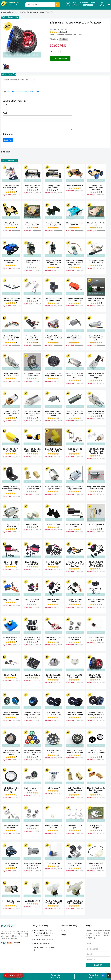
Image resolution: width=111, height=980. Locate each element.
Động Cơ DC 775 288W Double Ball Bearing (96, 488)
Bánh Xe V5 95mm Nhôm (54, 751)
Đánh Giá (8, 140)
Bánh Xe (49, 12)
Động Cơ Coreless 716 (32, 298)
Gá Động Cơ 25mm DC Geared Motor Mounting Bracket (11, 489)
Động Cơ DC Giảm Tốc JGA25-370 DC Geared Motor (32, 413)
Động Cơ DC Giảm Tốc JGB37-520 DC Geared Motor (54, 413)
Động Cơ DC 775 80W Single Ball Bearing (54, 488)
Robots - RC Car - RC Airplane (25, 12)
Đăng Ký (64, 935)
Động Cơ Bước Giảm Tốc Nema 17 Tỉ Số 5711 (32, 263)
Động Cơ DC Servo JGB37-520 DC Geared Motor (75, 338)
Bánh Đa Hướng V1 (54, 788)
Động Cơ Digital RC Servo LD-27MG (32, 563)
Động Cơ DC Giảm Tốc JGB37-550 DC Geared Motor (75, 413)
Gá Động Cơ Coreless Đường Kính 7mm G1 (54, 299)
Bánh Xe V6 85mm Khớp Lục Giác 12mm (54, 714)
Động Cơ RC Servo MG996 (54, 601)
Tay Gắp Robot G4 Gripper (96, 827)
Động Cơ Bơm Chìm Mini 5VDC (96, 864)
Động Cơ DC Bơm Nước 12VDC (11, 902)
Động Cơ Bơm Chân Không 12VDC (75, 864)
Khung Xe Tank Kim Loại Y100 (11, 262)
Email (5, 113)
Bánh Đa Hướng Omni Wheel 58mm (32, 789)
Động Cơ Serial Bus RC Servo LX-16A (96, 601)
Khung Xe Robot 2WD (75, 185)
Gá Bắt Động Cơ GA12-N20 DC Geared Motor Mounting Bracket (96, 451)
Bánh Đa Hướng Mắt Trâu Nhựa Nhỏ (75, 676)
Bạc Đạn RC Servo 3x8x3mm (75, 638)
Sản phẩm (7, 12)
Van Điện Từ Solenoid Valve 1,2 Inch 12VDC (54, 902)
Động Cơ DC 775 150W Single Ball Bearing (75, 488)
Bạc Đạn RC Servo (32, 826)
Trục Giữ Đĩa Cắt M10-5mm (96, 525)
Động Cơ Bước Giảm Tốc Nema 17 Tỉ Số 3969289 (54, 263)
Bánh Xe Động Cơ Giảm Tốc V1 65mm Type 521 (11, 790)
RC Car (41, 12)
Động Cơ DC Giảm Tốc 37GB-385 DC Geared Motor (75, 376)
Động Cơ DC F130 (32, 524)
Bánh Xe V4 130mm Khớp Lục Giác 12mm (32, 714)
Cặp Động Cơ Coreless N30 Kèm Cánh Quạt (11, 299)
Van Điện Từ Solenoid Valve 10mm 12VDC (75, 902)
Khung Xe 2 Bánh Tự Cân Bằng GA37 (54, 186)
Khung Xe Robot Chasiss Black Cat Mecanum (96, 187)
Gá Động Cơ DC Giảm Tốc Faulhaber (32, 375)
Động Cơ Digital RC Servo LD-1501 (54, 563)
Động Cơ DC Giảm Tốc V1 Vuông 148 (54, 450)
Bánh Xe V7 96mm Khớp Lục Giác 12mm (96, 714)
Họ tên (5, 104)
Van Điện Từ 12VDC (32, 901)
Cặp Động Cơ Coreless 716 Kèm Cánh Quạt (96, 262)
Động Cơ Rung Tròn (11, 675)
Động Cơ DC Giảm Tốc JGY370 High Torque (96, 412)
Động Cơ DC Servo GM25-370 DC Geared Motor (54, 338)
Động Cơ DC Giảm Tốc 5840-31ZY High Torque (96, 376)
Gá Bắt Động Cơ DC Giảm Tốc (75, 450)
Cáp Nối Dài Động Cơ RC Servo (54, 638)
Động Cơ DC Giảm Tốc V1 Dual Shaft (11, 450)
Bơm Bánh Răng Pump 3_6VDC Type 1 (32, 864)
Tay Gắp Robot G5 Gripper (11, 864)
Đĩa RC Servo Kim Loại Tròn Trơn (54, 827)
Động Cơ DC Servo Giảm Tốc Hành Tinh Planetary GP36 (32, 338)
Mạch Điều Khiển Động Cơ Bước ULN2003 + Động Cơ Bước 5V (75, 263)
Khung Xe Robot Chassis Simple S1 (32, 224)
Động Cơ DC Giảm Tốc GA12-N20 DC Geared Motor (11, 413)
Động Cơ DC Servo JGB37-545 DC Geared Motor (96, 338)
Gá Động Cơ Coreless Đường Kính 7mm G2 (75, 299)
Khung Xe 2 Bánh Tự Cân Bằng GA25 (32, 186)
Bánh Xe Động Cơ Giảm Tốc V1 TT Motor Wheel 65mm (32, 752)
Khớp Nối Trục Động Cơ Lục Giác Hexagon (32, 488)
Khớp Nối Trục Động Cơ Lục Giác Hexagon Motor (75, 790)
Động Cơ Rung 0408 (96, 637)
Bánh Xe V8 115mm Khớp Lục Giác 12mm (75, 751)
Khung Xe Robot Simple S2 (96, 224)
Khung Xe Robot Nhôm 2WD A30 (75, 224)
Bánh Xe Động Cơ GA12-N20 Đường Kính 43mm (11, 752)
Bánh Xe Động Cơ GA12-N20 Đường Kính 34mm (96, 752)
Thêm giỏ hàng (60, 58)
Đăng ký (98, 965)
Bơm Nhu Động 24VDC (54, 863)
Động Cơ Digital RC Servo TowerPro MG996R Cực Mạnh (96, 564)
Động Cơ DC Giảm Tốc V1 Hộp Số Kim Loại (32, 450)
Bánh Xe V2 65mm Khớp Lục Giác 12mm (11, 714)
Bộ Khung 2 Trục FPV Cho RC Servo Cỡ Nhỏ (32, 638)
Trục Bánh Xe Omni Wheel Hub (11, 827)
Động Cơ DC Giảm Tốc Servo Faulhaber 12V (96, 299)
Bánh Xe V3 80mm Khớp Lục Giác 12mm (23, 91)
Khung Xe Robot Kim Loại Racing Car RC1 (54, 224)
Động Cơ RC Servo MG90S (32, 601)
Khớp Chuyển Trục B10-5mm (75, 525)
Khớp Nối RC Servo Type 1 (75, 827)
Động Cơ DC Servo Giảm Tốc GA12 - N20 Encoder (11, 338)
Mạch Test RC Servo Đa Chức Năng (11, 638)
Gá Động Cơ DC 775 (54, 524)
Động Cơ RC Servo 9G (11, 600)
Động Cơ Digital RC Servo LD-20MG (11, 563)
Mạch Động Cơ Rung (32, 675)
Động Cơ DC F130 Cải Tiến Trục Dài (11, 525)
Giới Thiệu (64, 931)
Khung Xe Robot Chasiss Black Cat (11, 224)
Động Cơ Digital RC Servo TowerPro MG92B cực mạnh (75, 564)
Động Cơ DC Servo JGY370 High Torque (11, 375)
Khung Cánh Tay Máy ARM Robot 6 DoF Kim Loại (11, 187)
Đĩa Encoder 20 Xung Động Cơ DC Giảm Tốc (54, 375)
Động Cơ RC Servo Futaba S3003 (75, 601)
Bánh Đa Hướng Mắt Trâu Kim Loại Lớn (54, 676)
